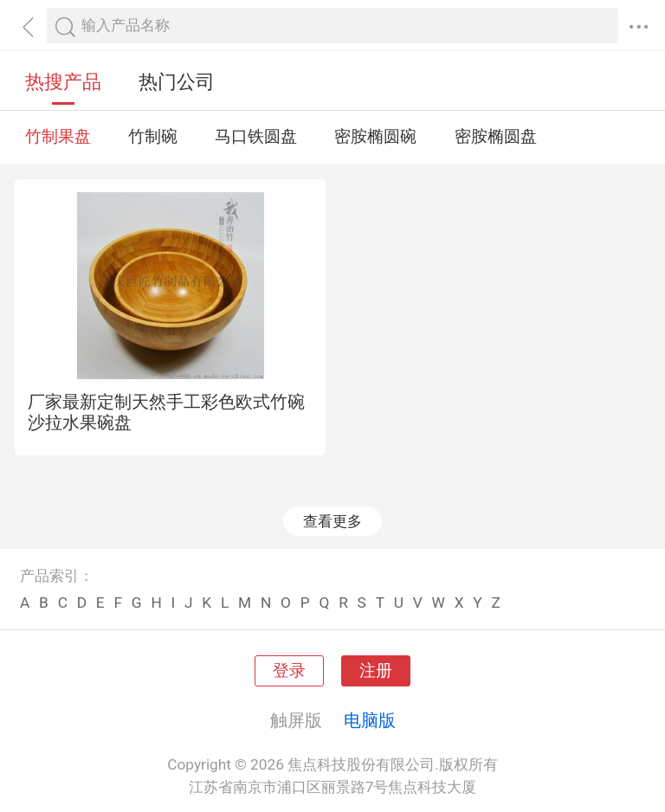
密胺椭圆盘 (496, 137)
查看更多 (332, 521)
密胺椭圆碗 (375, 137)
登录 (289, 671)
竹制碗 (153, 137)
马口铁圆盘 (256, 137)
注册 (376, 671)
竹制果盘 (58, 137)
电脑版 (370, 720)
